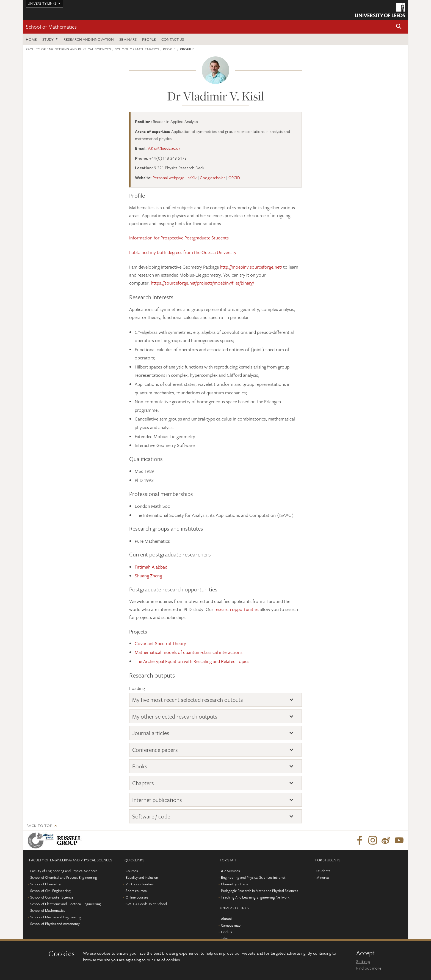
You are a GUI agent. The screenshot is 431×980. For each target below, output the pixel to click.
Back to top (39, 825)
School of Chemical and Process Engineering (64, 877)
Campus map (231, 925)
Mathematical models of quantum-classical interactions (189, 652)
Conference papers (155, 750)
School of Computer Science (52, 897)
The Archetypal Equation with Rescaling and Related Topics (192, 661)
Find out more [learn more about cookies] (369, 968)
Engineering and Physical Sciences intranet (253, 877)
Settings (363, 961)
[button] (399, 27)
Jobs (224, 938)
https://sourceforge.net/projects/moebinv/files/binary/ (202, 283)
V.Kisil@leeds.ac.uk (164, 148)
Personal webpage (168, 178)
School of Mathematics (51, 27)
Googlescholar (212, 178)
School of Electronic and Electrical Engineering (66, 904)
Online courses (137, 897)
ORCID (234, 178)
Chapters (143, 783)
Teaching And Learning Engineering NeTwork (255, 897)
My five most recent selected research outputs (188, 700)
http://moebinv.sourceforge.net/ (251, 267)
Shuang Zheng (148, 576)
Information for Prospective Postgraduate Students (179, 238)
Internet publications (157, 800)
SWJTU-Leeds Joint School (146, 904)
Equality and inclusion (142, 877)
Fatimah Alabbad (151, 567)
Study (48, 39)
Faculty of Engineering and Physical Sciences (68, 49)
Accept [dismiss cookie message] (365, 953)
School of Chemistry (45, 884)
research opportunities (237, 609)
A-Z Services (230, 871)
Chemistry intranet (235, 884)
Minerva (323, 877)
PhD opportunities (139, 884)
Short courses (136, 891)
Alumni (226, 919)
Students (323, 871)
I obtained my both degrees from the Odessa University (183, 252)
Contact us (173, 39)
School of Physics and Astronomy (55, 924)
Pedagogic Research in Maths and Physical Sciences (259, 891)
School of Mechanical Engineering (56, 917)
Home (31, 39)
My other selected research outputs (175, 716)
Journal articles (151, 733)
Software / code (151, 816)
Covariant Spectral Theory (160, 643)
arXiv (192, 178)
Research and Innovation (89, 39)
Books (140, 766)
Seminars (128, 39)
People (149, 39)
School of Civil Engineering (50, 891)
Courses (132, 871)
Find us (226, 932)
